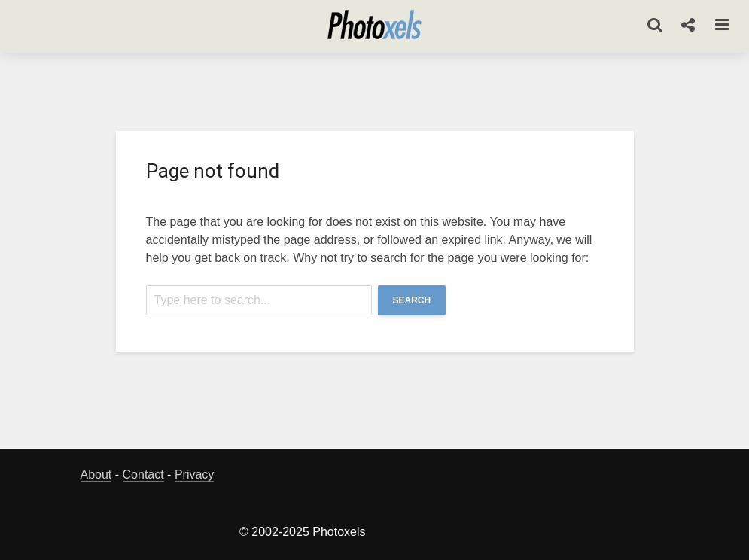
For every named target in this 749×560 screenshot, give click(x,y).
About (96, 475)
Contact (143, 475)
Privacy (194, 475)
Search (412, 300)
